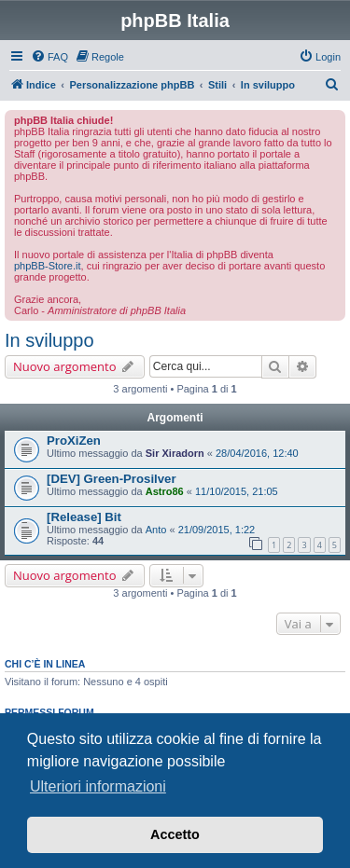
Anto (156, 530)
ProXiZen (74, 441)
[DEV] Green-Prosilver (112, 479)
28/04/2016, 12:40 (257, 453)
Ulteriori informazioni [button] (98, 786)
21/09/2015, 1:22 (217, 530)
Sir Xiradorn (175, 453)
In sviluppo (49, 340)
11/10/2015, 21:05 (237, 491)
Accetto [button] (175, 834)
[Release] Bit (84, 517)
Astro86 (165, 491)
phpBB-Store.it (48, 266)
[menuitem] (49, 57)
